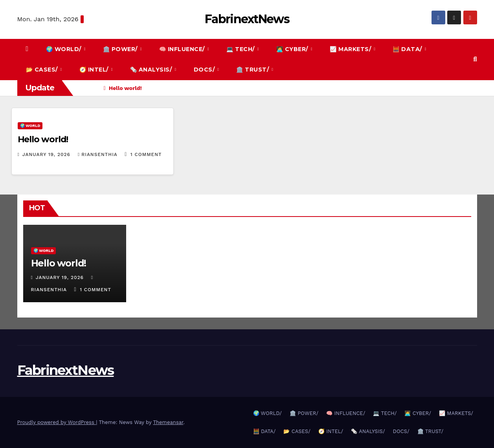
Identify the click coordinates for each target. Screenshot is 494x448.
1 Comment (146, 154)
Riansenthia (98, 154)
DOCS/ (205, 70)
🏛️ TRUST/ (253, 70)
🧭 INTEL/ (95, 70)
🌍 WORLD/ (65, 49)
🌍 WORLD (30, 126)
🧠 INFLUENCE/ (183, 49)
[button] (475, 59)
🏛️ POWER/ (121, 49)
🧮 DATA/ (408, 49)
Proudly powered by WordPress (57, 422)
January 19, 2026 (47, 154)
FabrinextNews (247, 19)
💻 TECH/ (241, 49)
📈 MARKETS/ (351, 49)
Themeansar (168, 422)
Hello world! (43, 139)
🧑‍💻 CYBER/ (293, 49)
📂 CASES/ (43, 70)
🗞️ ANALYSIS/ (152, 70)
